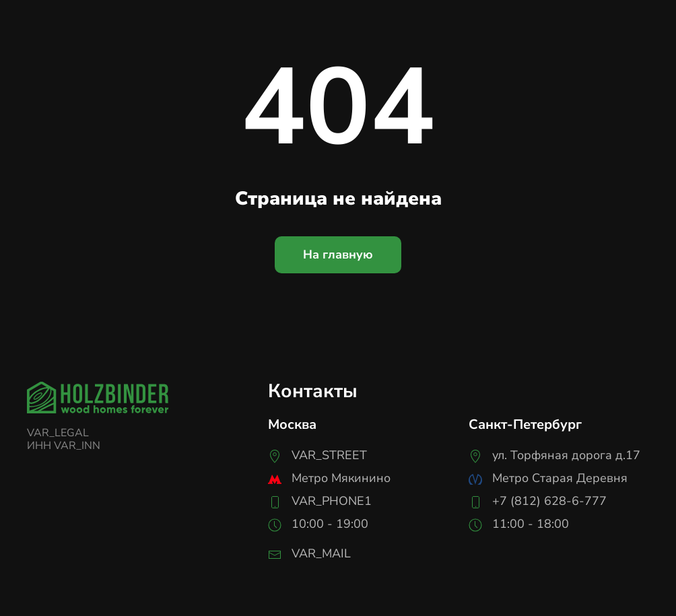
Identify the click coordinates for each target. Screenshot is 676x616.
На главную (338, 254)
